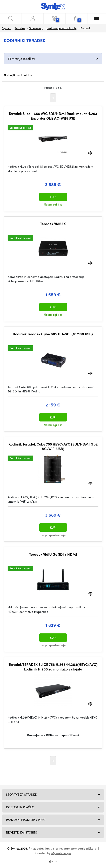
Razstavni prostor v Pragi (26, 820)
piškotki (91, 848)
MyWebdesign (61, 853)
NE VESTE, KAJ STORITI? (22, 832)
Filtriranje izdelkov (22, 59)
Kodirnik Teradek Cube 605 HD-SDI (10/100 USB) (53, 334)
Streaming (36, 28)
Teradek (20, 28)
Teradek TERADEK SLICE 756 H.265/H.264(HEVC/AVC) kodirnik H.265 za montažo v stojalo (53, 667)
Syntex (6, 28)
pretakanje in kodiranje (61, 28)
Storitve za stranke (21, 794)
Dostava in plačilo (20, 807)
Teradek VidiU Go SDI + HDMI (53, 554)
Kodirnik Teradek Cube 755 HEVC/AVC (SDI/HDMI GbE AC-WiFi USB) (53, 446)
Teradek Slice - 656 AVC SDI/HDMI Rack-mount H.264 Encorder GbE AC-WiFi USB (53, 116)
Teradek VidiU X (53, 224)
